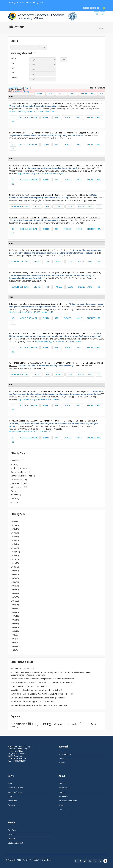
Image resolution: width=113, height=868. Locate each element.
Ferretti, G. (60, 165)
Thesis (13, 498)
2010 (13, 567)
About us (62, 783)
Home (101, 28)
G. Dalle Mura (15, 103)
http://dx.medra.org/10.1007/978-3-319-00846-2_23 (40, 174)
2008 (13, 574)
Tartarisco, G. (60, 421)
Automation (19, 724)
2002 (13, 597)
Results (62, 763)
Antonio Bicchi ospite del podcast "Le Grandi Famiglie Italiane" (38, 698)
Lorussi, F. (27, 103)
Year (12, 73)
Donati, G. (50, 165)
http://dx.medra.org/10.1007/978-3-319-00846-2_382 (32, 111)
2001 (13, 601)
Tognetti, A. (37, 103)
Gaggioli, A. (84, 133)
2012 (13, 559)
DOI (13, 117)
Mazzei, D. (80, 363)
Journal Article (17, 483)
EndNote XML (88, 93)
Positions (62, 792)
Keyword (14, 78)
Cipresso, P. (27, 133)
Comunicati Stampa (15, 788)
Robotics (86, 724)
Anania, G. (48, 103)
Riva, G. (97, 133)
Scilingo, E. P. (69, 273)
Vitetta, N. (89, 165)
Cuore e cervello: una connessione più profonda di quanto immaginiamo (42, 679)
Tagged (61, 93)
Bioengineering (40, 724)
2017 (13, 540)
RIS (102, 93)
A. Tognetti (14, 363)
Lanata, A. (96, 273)
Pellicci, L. (70, 165)
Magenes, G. (86, 391)
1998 (13, 612)
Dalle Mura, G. (49, 250)
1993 (13, 631)
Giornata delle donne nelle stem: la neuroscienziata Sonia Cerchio (39, 705)
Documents (63, 796)
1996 (13, 620)
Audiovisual (15, 461)
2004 (13, 589)
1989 (13, 646)
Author (13, 58)
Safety (61, 805)
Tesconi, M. (48, 333)
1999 (13, 608)
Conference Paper (18, 472)
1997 (13, 616)
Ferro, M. (71, 421)
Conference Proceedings (21, 476)
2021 (13, 525)
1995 (13, 624)
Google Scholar (29, 117)
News (10, 783)
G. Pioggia (14, 421)
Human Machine (72, 724)
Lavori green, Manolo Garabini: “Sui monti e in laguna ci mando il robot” (42, 694)
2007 (13, 578)
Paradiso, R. (82, 103)
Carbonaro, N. (60, 103)
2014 (13, 552)
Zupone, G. (70, 333)
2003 (13, 593)
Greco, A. (26, 273)
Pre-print (14, 495)
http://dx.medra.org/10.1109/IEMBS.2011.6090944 (31, 312)
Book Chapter (17, 468)
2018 (13, 537)
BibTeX (40, 93)
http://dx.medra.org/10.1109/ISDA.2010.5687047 (30, 432)
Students (11, 839)
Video (10, 796)
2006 (13, 582)
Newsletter (12, 801)
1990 (13, 642)
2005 (13, 586)
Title (16, 88)
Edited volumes (17, 480)
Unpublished (16, 502)
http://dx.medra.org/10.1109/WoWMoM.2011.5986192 (58, 341)
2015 (13, 548)
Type (13, 63)
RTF (50, 93)
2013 (13, 555)
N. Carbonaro (15, 133)
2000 (13, 605)
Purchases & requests (68, 801)
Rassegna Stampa (15, 792)
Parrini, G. (80, 165)
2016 (13, 544)
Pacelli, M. (71, 103)
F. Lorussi (13, 304)
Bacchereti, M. (38, 165)
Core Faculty (12, 830)
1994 (13, 627)
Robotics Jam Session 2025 (22, 669)
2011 (13, 563)
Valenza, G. (91, 363)
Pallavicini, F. (72, 133)
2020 (13, 529)
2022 (13, 521)
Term (13, 68)
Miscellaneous (17, 487)
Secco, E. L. (35, 391)
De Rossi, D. (98, 103)
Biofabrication (58, 724)
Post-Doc (11, 834)
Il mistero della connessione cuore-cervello (29, 686)
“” (35, 106)
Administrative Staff (15, 843)
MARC (73, 93)
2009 (13, 571)
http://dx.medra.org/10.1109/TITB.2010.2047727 (39, 399)
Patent (13, 491)
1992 (13, 635)
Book (13, 464)
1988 (13, 650)
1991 (13, 639)
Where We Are (65, 788)
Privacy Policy (46, 860)
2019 (13, 533)
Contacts (11, 805)
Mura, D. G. (46, 273)
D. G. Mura (14, 217)
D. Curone (14, 391)
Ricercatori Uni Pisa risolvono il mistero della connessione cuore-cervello (42, 682)
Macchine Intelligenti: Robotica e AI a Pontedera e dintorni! (36, 690)
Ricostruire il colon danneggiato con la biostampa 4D (34, 701)
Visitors (62, 809)
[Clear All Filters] (22, 92)
